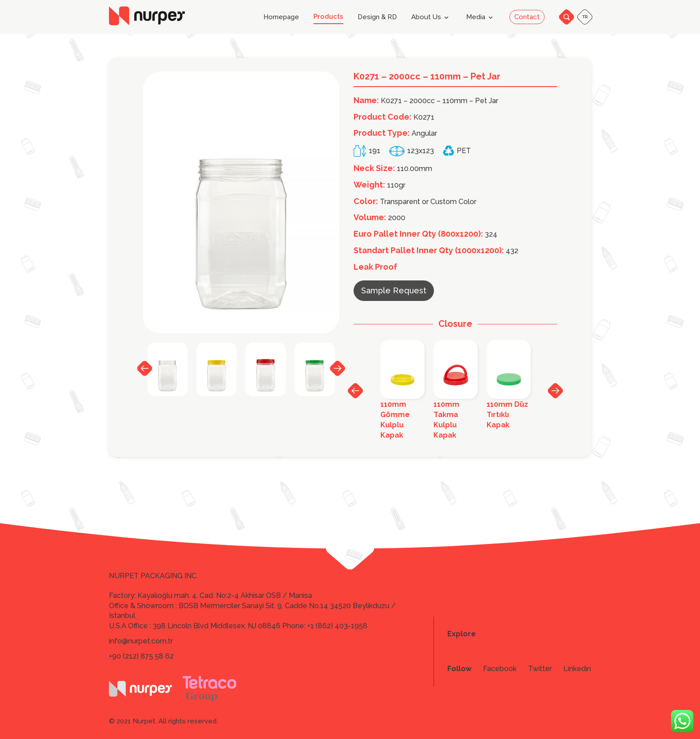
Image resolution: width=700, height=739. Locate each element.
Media (481, 17)
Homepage (281, 17)
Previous (145, 368)
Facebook (500, 669)
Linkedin (577, 669)
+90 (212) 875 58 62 (141, 656)
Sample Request (394, 290)
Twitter (540, 669)
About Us (431, 17)
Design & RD (377, 17)
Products (328, 17)
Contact (527, 17)
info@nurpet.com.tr (141, 641)
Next (337, 368)
